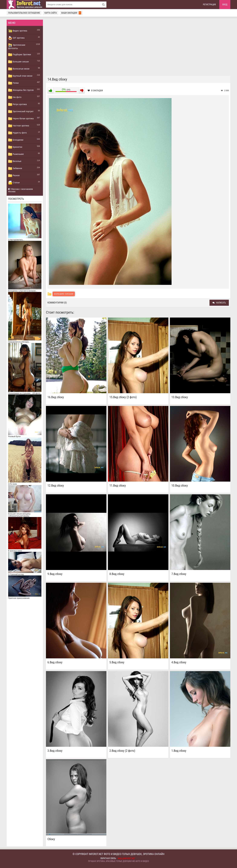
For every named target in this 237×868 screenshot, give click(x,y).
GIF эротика (16, 38)
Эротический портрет (21, 112)
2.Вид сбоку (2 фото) (122, 751)
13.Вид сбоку (180, 397)
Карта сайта (51, 13)
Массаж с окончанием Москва (20, 190)
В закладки (95, 91)
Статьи (14, 183)
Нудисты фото (17, 133)
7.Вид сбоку (179, 574)
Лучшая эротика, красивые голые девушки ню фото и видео (118, 861)
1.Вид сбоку (179, 751)
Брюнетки (15, 147)
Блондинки (16, 140)
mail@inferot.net (127, 858)
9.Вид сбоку (55, 574)
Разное (14, 176)
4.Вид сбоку (179, 662)
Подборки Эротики (20, 55)
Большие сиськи (18, 62)
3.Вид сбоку (55, 751)
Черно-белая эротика (21, 119)
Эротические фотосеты (17, 46)
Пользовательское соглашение (24, 13)
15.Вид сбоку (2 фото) (123, 397)
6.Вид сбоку (55, 662)
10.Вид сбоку (180, 486)
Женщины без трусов (21, 90)
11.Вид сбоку (118, 486)
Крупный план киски (20, 76)
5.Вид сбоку (117, 662)
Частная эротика (19, 126)
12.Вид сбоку (56, 486)
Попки (13, 83)
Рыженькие (16, 154)
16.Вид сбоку (56, 397)
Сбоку (51, 839)
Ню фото (15, 97)
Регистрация (209, 5)
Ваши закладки (71, 13)
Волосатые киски (19, 69)
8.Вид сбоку (117, 574)
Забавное (15, 168)
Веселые (15, 161)
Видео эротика (18, 31)
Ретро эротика (17, 104)
